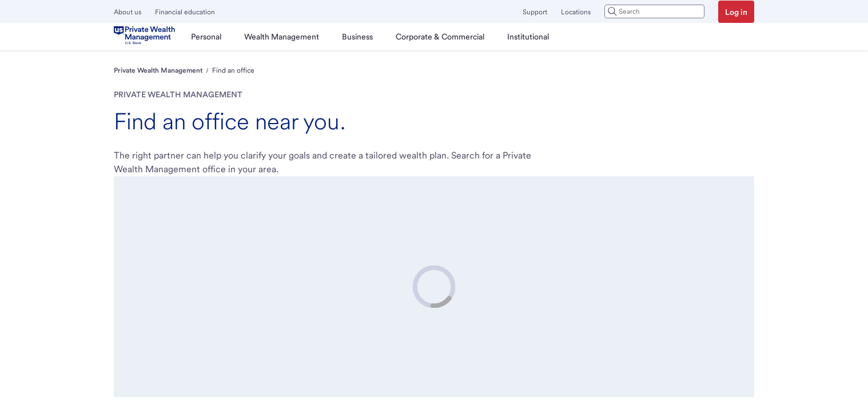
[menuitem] (206, 37)
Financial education (185, 12)
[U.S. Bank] (147, 37)
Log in (736, 12)
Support (535, 12)
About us (128, 12)
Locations (576, 12)
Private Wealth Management (158, 70)
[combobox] (654, 11)
